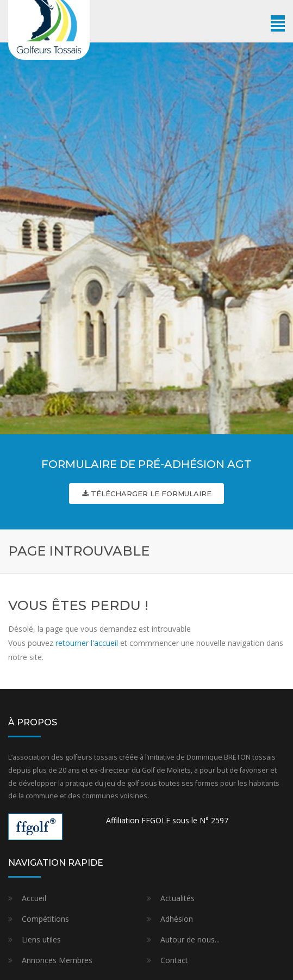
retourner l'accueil (87, 643)
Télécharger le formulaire (147, 494)
